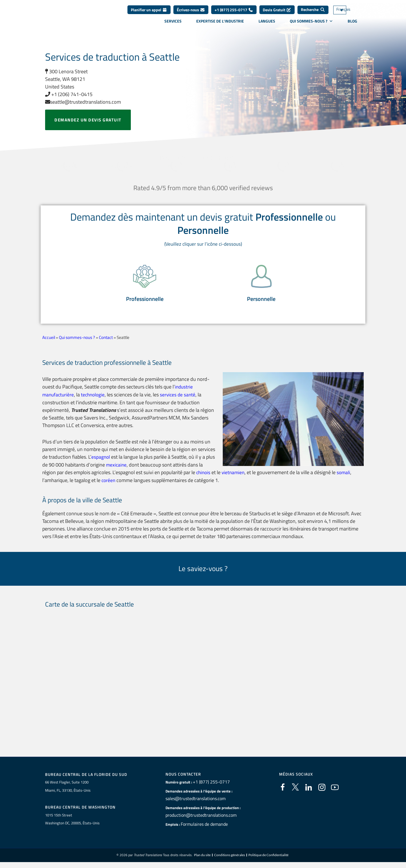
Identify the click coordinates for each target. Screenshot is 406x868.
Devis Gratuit (277, 14)
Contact (106, 342)
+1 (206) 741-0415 (69, 94)
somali (346, 477)
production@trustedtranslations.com (195, 819)
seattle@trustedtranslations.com (83, 102)
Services (173, 25)
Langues (267, 25)
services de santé (181, 399)
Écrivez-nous (191, 14)
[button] (145, 285)
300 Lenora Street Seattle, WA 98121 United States (66, 79)
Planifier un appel (149, 14)
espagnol (101, 461)
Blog (352, 25)
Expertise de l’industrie (220, 25)
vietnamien (235, 477)
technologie (95, 399)
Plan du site (202, 859)
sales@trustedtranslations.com (191, 803)
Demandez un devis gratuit (88, 120)
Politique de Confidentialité (268, 859)
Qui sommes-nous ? (311, 25)
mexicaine (127, 469)
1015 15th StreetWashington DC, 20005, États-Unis (72, 823)
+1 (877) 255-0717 (234, 14)
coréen (109, 484)
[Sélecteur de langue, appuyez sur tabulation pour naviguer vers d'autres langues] (348, 14)
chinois (204, 477)
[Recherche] (313, 14)
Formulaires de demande (201, 828)
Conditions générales (230, 859)
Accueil (49, 342)
